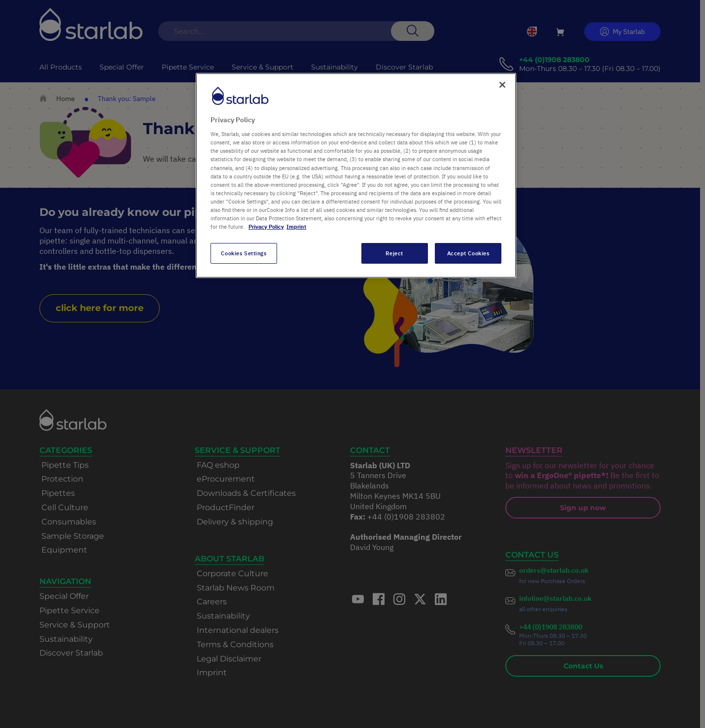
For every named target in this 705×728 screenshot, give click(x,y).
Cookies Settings (244, 253)
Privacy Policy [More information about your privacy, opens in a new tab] (266, 226)
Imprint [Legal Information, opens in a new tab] (296, 226)
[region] (356, 175)
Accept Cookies (468, 253)
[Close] (502, 85)
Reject (394, 253)
